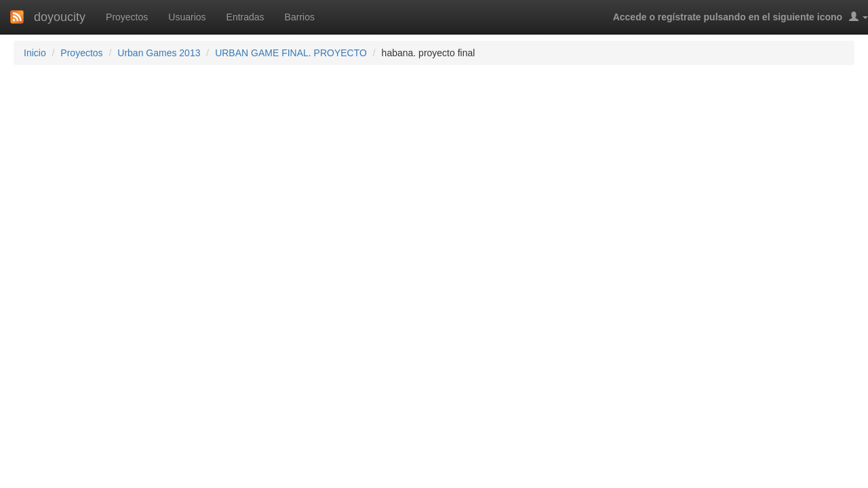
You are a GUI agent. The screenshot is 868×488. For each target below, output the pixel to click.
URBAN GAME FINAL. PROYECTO (291, 53)
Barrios (300, 17)
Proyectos (127, 17)
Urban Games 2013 (159, 53)
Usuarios (187, 17)
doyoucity (60, 17)
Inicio (35, 53)
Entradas (245, 17)
